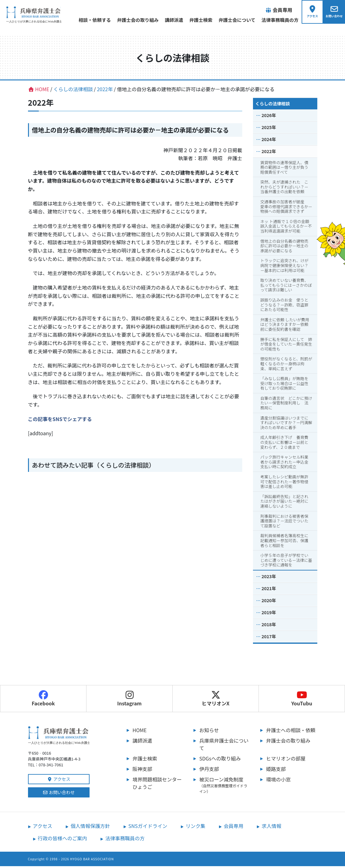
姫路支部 (276, 771)
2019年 (269, 614)
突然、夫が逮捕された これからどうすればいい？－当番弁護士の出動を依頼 (284, 189)
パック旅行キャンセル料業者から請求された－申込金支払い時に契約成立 (284, 464)
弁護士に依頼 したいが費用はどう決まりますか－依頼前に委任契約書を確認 (285, 326)
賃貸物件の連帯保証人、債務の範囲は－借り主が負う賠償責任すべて (284, 169)
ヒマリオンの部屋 (286, 760)
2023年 (269, 578)
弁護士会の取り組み (129, 20)
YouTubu (302, 700)
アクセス (59, 781)
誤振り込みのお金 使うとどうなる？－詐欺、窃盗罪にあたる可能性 (284, 306)
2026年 (269, 117)
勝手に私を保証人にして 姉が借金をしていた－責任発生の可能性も (286, 346)
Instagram (130, 700)
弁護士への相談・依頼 (291, 732)
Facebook (43, 700)
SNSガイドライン (148, 828)
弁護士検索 (192, 20)
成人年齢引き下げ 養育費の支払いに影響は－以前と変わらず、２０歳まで (284, 444)
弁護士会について (228, 20)
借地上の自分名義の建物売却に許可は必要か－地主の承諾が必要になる (284, 248)
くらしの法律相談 (273, 105)
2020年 (269, 602)
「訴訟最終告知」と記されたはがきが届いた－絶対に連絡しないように (284, 503)
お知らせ (209, 732)
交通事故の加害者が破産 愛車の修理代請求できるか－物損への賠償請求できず (286, 208)
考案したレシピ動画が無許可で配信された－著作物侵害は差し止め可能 (284, 483)
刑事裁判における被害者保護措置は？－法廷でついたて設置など (284, 523)
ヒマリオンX (215, 700)
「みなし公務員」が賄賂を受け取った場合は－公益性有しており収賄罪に (284, 385)
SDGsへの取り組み (220, 760)
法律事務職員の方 (271, 20)
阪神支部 (142, 771)
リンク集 (195, 828)
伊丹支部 (209, 771)
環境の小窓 (279, 781)
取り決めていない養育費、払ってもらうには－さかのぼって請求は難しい (286, 287)
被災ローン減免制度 (225, 787)
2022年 (269, 153)
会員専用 (234, 828)
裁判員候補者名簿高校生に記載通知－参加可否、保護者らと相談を (284, 542)
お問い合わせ (59, 794)
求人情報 (271, 828)
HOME (140, 732)
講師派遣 (165, 20)
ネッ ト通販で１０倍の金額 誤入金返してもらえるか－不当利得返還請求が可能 (287, 228)
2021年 (269, 590)
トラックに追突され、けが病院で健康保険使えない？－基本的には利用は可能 (284, 267)
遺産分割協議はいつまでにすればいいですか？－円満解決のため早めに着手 (286, 424)
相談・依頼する (86, 20)
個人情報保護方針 (90, 828)
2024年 (269, 141)
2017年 (269, 638)
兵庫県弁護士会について (224, 746)
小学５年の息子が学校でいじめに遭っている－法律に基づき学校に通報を (286, 562)
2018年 (269, 626)
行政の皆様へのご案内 (62, 840)
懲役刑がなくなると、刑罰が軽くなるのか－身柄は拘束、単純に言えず (286, 366)
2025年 (269, 129)
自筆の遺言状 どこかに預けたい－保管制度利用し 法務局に (286, 405)
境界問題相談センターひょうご (157, 785)
